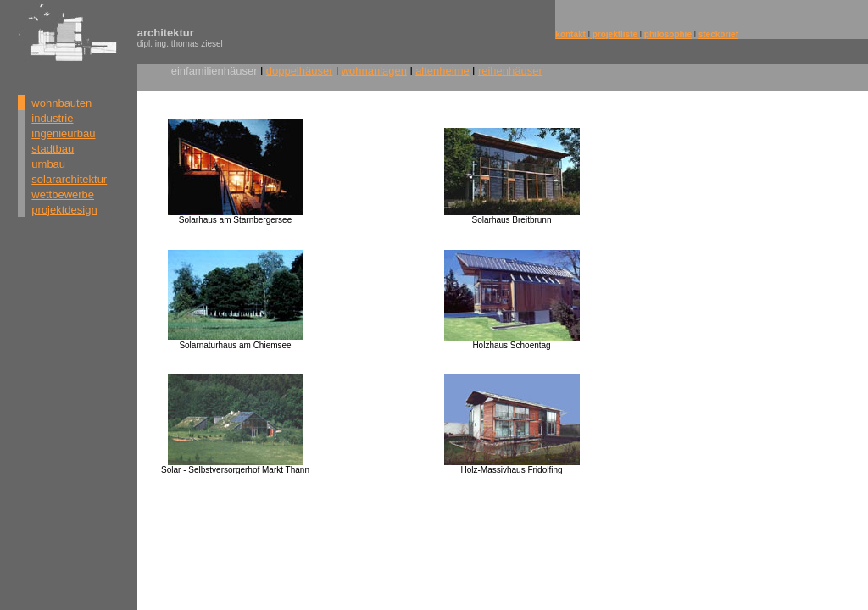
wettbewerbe (63, 194)
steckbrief (718, 34)
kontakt (571, 34)
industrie (52, 118)
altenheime (442, 71)
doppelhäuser (300, 71)
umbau (48, 164)
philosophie (668, 34)
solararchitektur (69, 179)
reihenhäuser (510, 71)
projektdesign (64, 210)
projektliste (615, 34)
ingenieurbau (63, 133)
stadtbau (53, 149)
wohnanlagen (374, 71)
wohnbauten (61, 103)
